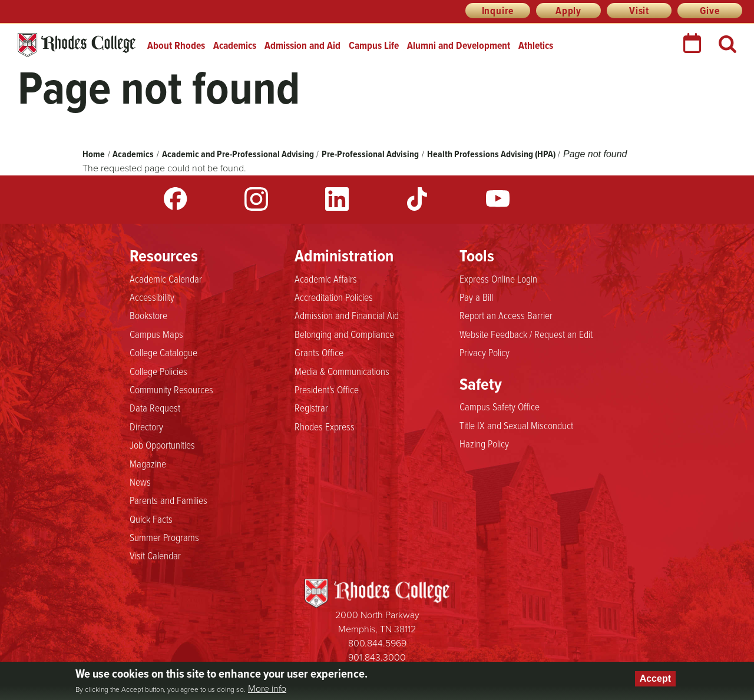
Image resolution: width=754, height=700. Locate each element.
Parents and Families (168, 500)
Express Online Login (498, 279)
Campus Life (374, 45)
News (140, 482)
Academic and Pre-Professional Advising (238, 154)
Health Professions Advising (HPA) (491, 154)
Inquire (498, 11)
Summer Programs (164, 538)
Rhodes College (77, 45)
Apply (568, 11)
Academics (235, 45)
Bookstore (148, 316)
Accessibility (152, 297)
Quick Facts (151, 519)
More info (267, 689)
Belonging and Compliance (344, 334)
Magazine (148, 464)
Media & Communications (342, 371)
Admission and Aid (302, 45)
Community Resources (171, 390)
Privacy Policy (485, 353)
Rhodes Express (325, 427)
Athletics (536, 45)
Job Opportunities (162, 445)
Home (94, 154)
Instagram (256, 199)
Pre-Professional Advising (370, 154)
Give (710, 11)
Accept (655, 679)
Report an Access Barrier (506, 316)
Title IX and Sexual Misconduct (516, 426)
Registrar (311, 408)
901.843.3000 (377, 657)
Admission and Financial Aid (347, 316)
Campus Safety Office (500, 407)
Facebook (176, 199)
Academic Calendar (166, 279)
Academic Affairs (326, 279)
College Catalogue (163, 353)
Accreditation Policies (334, 297)
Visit (639, 11)
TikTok (417, 199)
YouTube (498, 199)
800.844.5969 (377, 643)
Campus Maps (156, 334)
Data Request (155, 408)
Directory (146, 427)
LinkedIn (337, 199)
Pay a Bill (476, 297)
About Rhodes (176, 45)
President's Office (327, 390)
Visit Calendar (155, 556)
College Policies (158, 371)
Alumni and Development (459, 45)
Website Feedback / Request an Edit (526, 334)
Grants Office (319, 353)
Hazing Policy (484, 444)
